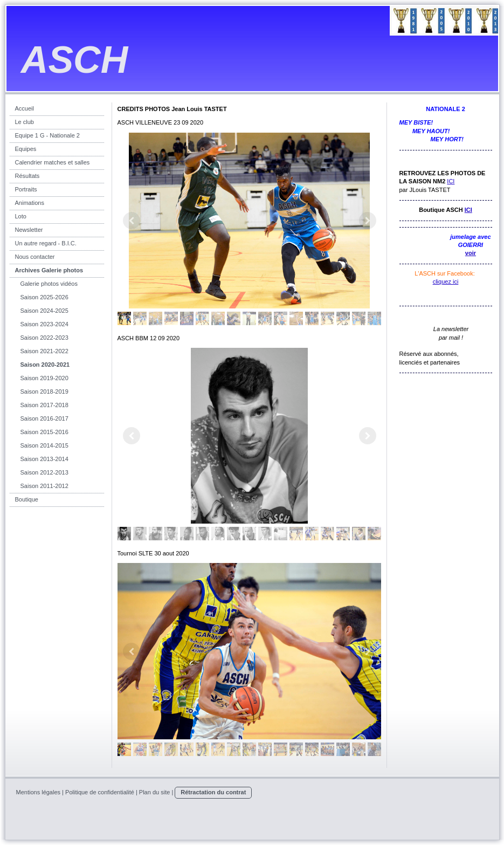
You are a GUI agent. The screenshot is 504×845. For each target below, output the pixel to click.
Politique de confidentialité (100, 792)
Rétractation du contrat (213, 792)
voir (471, 253)
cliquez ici (446, 281)
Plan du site (154, 792)
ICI (451, 181)
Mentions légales (39, 792)
